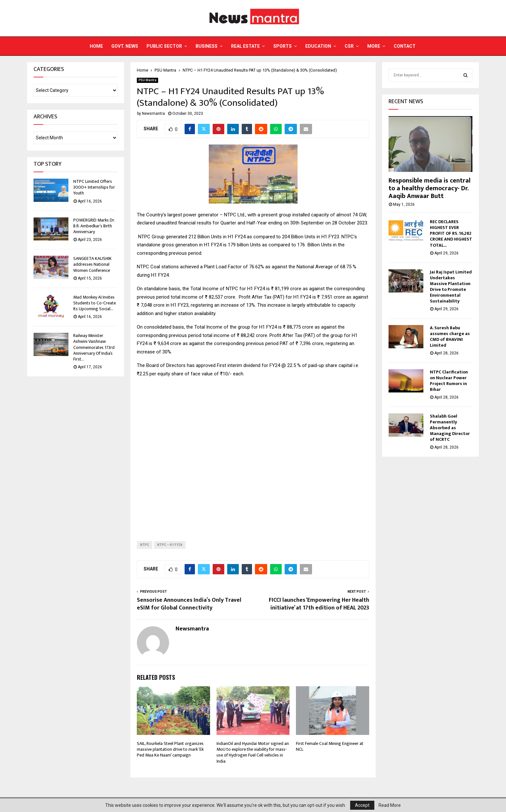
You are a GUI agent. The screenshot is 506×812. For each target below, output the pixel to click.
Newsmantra (153, 114)
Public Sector (164, 46)
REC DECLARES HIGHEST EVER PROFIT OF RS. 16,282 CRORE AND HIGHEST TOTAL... (451, 233)
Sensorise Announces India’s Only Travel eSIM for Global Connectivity (189, 604)
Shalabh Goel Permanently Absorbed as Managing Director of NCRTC (450, 428)
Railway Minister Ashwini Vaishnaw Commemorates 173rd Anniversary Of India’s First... (94, 347)
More (374, 46)
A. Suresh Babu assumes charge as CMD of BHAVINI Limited (450, 337)
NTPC (145, 545)
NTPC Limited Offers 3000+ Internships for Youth (94, 187)
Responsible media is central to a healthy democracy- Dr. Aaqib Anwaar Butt (430, 188)
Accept (362, 805)
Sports (283, 46)
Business (207, 46)
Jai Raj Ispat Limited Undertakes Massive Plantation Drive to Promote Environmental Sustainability (451, 287)
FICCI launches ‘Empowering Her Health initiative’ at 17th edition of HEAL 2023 (319, 604)
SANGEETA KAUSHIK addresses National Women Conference (92, 264)
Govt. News (125, 46)
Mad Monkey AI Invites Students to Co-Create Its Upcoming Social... (95, 303)
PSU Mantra (147, 80)
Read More (390, 805)
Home (96, 46)
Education (318, 46)
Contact (405, 46)
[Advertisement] (253, 454)
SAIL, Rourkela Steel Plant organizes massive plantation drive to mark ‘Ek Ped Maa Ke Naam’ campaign (170, 749)
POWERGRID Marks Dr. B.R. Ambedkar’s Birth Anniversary (94, 226)
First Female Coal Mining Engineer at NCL (330, 746)
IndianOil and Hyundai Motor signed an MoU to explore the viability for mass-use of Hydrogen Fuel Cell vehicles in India (253, 752)
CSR (349, 46)
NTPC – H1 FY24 (170, 545)
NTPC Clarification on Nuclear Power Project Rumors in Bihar (449, 381)
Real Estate (245, 46)
